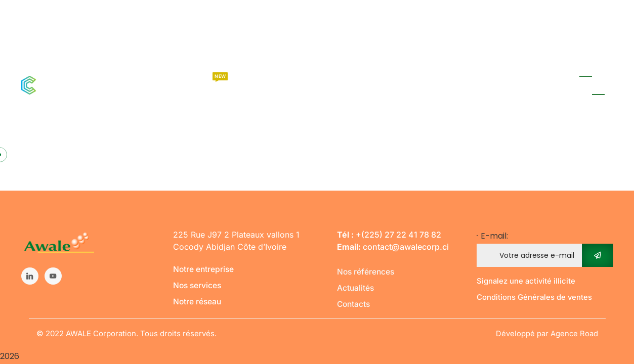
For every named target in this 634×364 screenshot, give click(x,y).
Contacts (354, 304)
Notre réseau (198, 301)
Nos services (198, 285)
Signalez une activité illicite (527, 281)
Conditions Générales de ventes (535, 297)
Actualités (356, 288)
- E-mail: (545, 248)
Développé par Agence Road (547, 333)
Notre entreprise (204, 269)
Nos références (367, 271)
